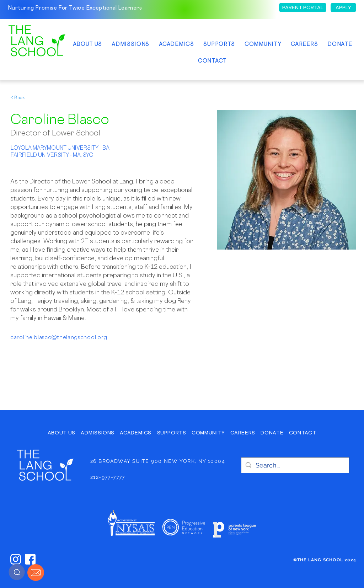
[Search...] (295, 465)
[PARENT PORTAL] (303, 7)
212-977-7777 (108, 477)
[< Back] (24, 98)
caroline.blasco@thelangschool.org (59, 337)
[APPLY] (343, 7)
